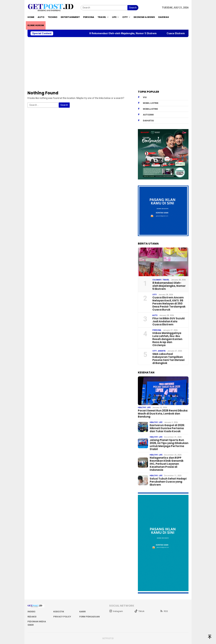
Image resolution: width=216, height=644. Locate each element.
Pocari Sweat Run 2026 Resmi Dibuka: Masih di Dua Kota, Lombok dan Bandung (163, 414)
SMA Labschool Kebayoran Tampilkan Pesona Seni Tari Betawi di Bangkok (168, 359)
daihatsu (148, 121)
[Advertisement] (108, 64)
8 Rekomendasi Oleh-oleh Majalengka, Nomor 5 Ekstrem (127, 33)
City (154, 295)
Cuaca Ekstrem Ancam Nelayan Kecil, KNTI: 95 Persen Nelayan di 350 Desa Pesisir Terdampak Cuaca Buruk (169, 304)
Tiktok (139, 611)
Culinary (157, 280)
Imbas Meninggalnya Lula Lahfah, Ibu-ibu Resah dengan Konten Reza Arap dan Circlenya (167, 339)
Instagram (116, 611)
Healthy (142, 408)
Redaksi (32, 617)
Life (149, 408)
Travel (166, 280)
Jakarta (162, 351)
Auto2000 (148, 115)
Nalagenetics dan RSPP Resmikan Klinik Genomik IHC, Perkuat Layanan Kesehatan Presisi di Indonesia (167, 464)
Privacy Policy (62, 617)
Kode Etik (59, 612)
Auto (155, 315)
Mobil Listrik (151, 103)
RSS (164, 611)
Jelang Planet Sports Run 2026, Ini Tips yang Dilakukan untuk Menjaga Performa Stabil (169, 445)
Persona (157, 330)
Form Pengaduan (90, 617)
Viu (145, 97)
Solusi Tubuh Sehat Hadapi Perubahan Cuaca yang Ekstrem (168, 482)
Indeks (31, 612)
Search (133, 8)
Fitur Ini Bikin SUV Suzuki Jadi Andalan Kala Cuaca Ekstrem (168, 321)
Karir (82, 612)
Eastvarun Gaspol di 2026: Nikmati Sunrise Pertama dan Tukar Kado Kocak (167, 428)
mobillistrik (150, 109)
